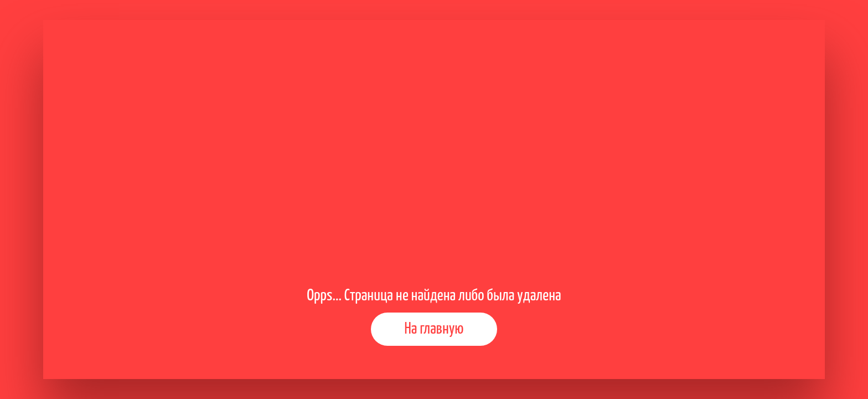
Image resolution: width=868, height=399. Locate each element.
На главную (434, 329)
